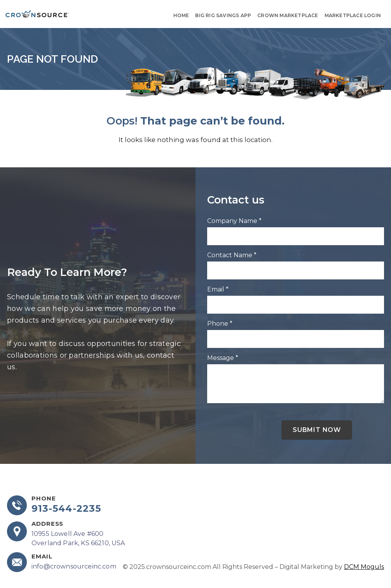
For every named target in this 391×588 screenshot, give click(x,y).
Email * (218, 289)
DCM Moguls (364, 567)
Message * (223, 358)
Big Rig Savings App (223, 15)
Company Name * (234, 221)
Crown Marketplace (288, 15)
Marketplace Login (353, 15)
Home (181, 15)
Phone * (220, 324)
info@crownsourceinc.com (74, 566)
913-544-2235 (66, 509)
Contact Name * (232, 255)
